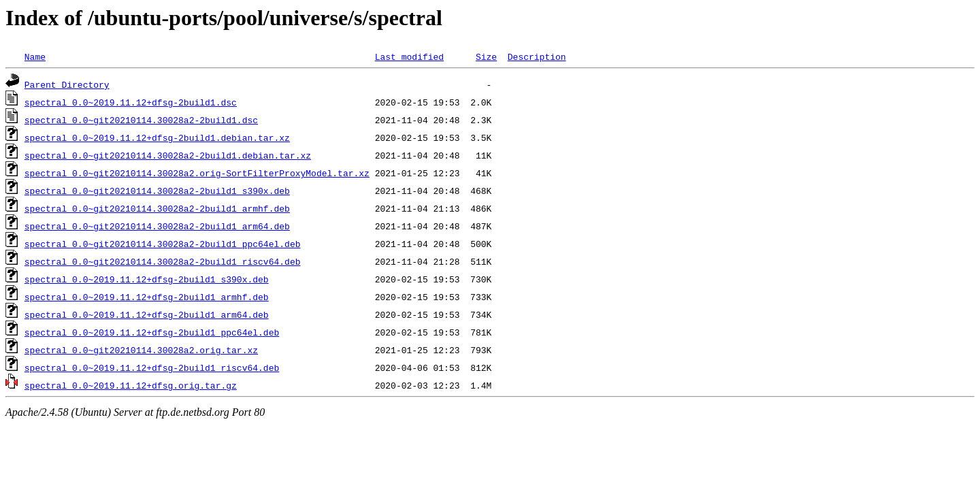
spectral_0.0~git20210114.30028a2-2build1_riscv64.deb (163, 261)
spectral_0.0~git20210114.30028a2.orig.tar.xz (141, 350)
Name (35, 56)
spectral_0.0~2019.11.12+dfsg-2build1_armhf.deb (147, 297)
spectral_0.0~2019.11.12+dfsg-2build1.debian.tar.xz (157, 137)
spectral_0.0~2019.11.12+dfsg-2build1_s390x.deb (147, 279)
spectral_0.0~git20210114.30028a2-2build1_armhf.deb (157, 208)
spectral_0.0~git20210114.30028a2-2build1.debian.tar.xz (168, 155)
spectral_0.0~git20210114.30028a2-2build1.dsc (141, 120)
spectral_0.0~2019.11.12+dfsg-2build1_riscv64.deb (152, 367)
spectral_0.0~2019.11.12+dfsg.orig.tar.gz (131, 385)
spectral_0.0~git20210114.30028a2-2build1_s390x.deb (157, 191)
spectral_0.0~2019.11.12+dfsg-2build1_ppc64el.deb (152, 332)
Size (486, 56)
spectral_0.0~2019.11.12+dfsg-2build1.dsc (131, 102)
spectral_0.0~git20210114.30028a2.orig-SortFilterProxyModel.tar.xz (197, 173)
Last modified (409, 56)
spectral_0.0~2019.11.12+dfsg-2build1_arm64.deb (147, 314)
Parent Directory (67, 84)
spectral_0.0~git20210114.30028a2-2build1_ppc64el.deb (163, 244)
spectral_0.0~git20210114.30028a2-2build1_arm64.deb (157, 226)
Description (537, 56)
